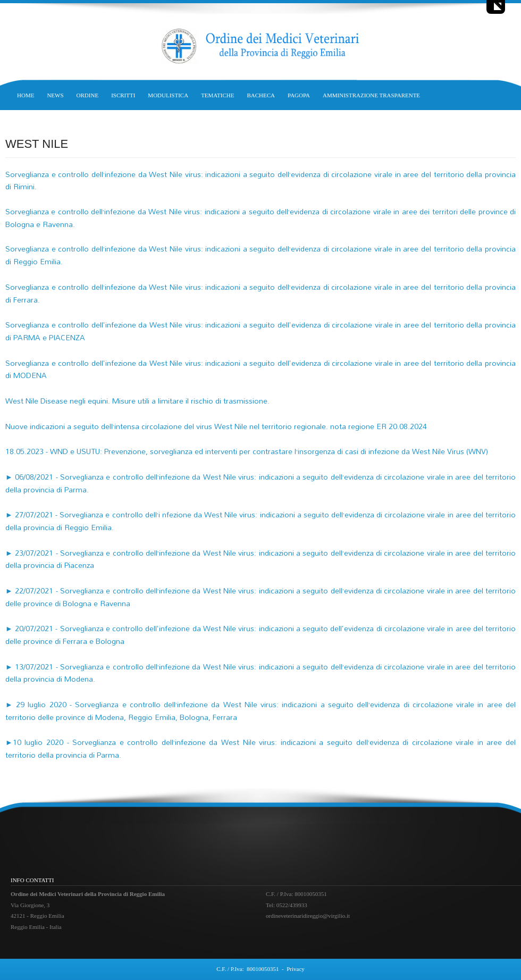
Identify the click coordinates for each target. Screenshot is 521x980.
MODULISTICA (168, 95)
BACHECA (261, 95)
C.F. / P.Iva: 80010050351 (247, 969)
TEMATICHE (217, 95)
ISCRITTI (123, 95)
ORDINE (88, 95)
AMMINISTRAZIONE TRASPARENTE (371, 95)
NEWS (55, 95)
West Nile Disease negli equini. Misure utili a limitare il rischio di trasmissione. (137, 401)
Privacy (296, 969)
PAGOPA (299, 95)
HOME (26, 95)
